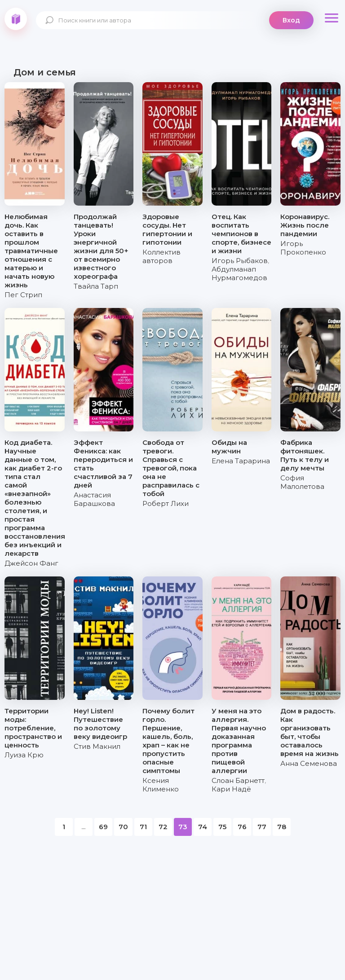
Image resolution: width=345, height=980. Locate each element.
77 (262, 827)
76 (242, 827)
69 (103, 827)
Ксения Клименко (161, 785)
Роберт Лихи (166, 503)
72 (163, 827)
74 (203, 827)
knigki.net (16, 19)
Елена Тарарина (241, 461)
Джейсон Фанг (31, 563)
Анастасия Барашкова (94, 499)
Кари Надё (231, 789)
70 (123, 827)
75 (222, 827)
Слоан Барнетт (238, 780)
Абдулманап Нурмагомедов (239, 273)
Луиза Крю (24, 755)
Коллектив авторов (161, 256)
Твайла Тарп (96, 286)
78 (282, 827)
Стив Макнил (97, 746)
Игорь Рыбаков (240, 261)
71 (143, 827)
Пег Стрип (23, 295)
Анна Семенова (309, 763)
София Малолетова (302, 482)
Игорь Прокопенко (303, 248)
